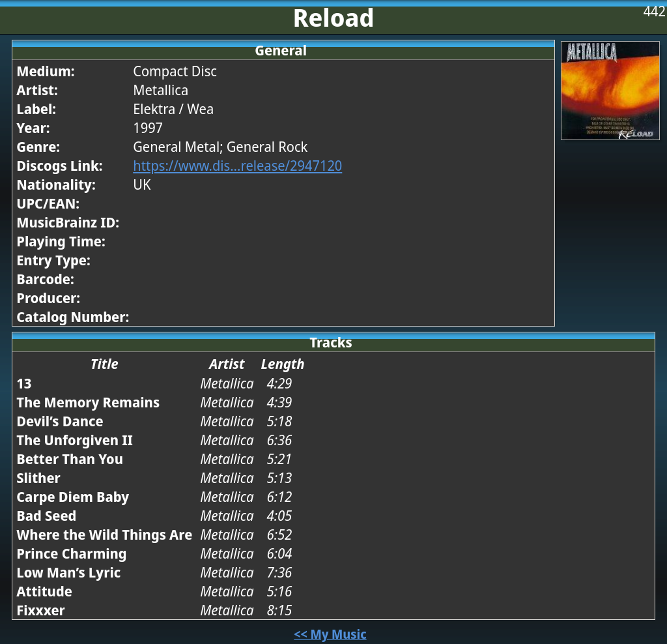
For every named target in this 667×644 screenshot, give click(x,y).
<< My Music (330, 634)
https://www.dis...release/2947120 (237, 165)
